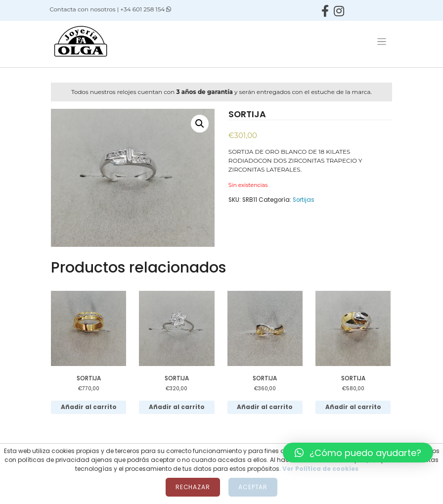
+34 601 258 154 (146, 9)
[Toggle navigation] (381, 42)
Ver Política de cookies (320, 469)
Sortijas (304, 200)
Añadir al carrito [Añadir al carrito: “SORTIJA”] (89, 407)
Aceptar (253, 487)
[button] (358, 453)
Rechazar (193, 487)
